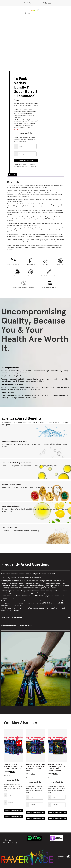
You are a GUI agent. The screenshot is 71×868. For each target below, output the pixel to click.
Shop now (48, 3)
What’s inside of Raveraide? (12, 617)
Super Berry (25, 166)
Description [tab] (13, 175)
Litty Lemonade (31, 165)
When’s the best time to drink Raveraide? (17, 626)
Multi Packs (17, 166)
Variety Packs (33, 166)
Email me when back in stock (26, 160)
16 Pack (24, 165)
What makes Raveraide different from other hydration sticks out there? (28, 574)
